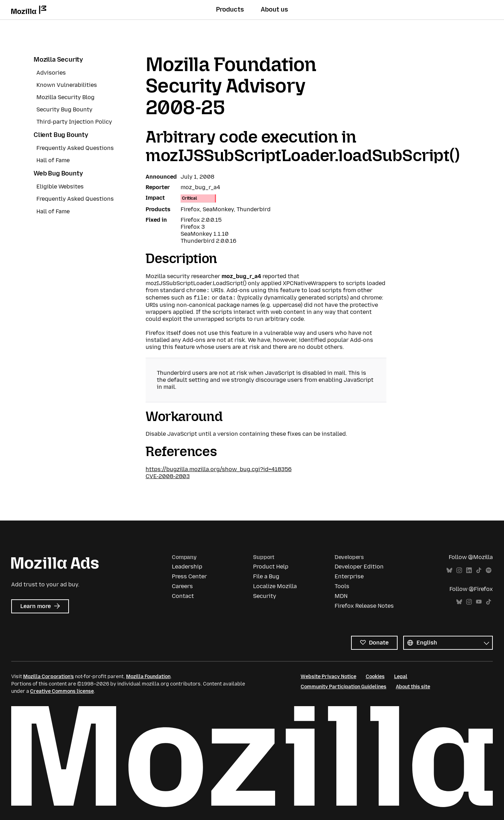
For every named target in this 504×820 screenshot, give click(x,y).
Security (265, 596)
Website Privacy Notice (328, 677)
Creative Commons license (62, 691)
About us (274, 9)
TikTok (479, 570)
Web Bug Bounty (58, 173)
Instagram (459, 570)
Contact (183, 596)
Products (230, 9)
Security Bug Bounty (64, 109)
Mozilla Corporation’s (48, 677)
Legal (401, 677)
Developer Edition (359, 567)
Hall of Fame (53, 160)
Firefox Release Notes (364, 606)
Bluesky (449, 570)
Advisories (51, 73)
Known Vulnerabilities (67, 85)
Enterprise (349, 576)
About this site (413, 687)
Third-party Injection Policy (74, 122)
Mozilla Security (58, 60)
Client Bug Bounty (61, 135)
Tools (342, 586)
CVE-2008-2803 (168, 476)
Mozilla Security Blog (65, 97)
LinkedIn (469, 570)
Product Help (271, 567)
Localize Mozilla (275, 586)
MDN (341, 596)
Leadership (187, 567)
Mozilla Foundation (148, 677)
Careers (182, 586)
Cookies (375, 677)
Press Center (189, 576)
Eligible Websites (60, 187)
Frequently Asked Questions (75, 148)
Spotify (489, 570)
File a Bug (266, 576)
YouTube (479, 602)
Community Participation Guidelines (344, 687)
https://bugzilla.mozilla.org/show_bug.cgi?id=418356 (219, 469)
